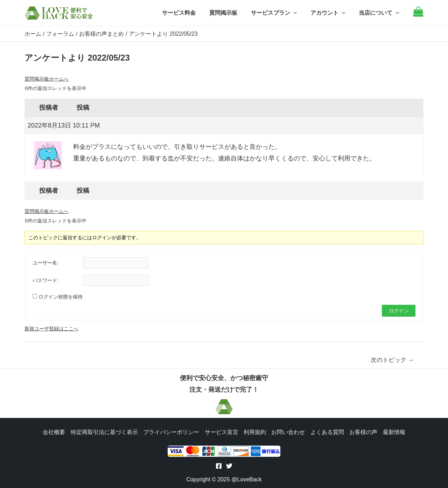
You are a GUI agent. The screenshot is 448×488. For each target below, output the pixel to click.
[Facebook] (219, 466)
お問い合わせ (288, 431)
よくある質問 (328, 431)
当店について (380, 13)
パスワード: (45, 280)
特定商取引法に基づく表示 (104, 431)
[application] (299, 13)
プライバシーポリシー (171, 431)
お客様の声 (364, 431)
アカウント (331, 13)
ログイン (399, 310)
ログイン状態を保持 (61, 296)
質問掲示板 (231, 13)
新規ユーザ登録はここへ (51, 328)
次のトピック (392, 360)
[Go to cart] (418, 15)
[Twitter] (229, 466)
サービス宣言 (221, 431)
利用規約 (255, 431)
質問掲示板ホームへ (47, 78)
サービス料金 (189, 13)
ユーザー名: (45, 262)
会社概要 (53, 431)
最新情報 (395, 431)
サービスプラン (280, 13)
